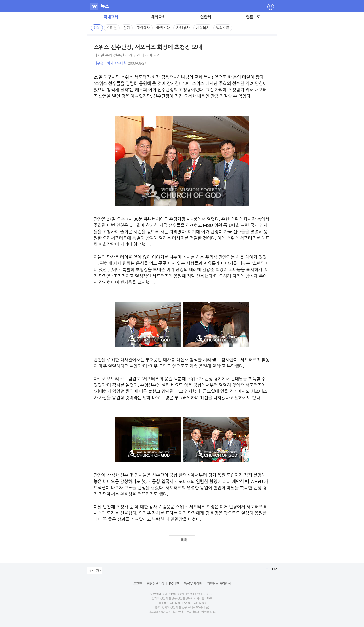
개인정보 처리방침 (219, 584)
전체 (97, 28)
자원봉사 (183, 28)
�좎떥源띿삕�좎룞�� (270, 7)
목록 (184, 540)
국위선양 (163, 28)
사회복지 (203, 28)
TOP (274, 569)
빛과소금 (223, 28)
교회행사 (143, 28)
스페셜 (112, 28)
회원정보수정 (155, 584)
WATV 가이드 (193, 584)
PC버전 (174, 584)
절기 (127, 28)
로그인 (138, 584)
